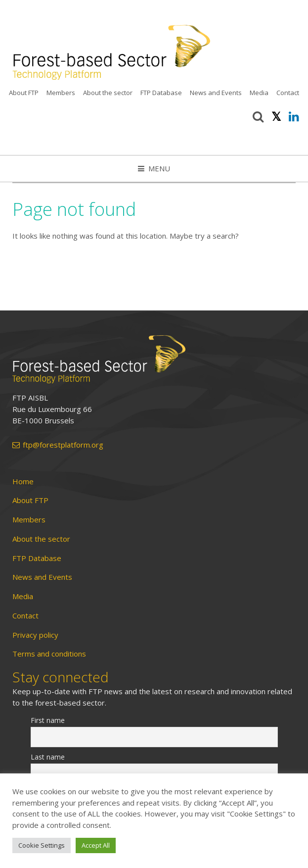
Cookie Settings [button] (42, 845)
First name (48, 720)
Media (259, 93)
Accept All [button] (96, 845)
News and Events (216, 93)
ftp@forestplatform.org (58, 445)
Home (23, 482)
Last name (48, 757)
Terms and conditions (49, 654)
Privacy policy (35, 635)
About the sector (108, 93)
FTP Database (161, 93)
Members (61, 93)
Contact (288, 93)
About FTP (24, 93)
